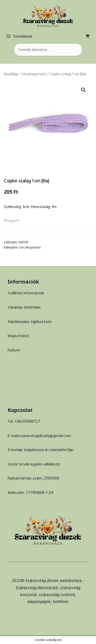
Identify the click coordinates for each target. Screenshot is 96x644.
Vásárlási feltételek (24, 307)
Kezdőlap (11, 74)
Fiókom (14, 350)
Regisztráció (18, 336)
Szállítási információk (26, 293)
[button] (83, 90)
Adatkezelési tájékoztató (30, 322)
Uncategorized (34, 74)
